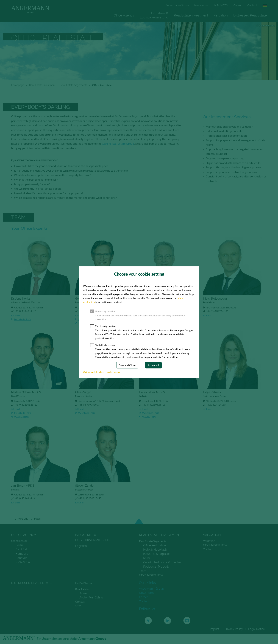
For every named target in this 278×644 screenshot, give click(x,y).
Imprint (215, 629)
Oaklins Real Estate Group (118, 143)
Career (238, 5)
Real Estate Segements (74, 85)
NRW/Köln (23, 562)
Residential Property (156, 567)
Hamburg (22, 554)
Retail (147, 558)
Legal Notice (256, 629)
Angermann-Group (177, 5)
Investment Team (28, 519)
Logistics (81, 546)
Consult (80, 602)
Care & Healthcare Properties (162, 562)
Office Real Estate (155, 545)
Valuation (221, 15)
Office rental (19, 541)
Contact (252, 5)
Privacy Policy (234, 629)
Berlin (19, 545)
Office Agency (124, 15)
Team (143, 571)
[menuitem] (124, 15)
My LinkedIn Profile (21, 320)
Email (15, 316)
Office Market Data (151, 575)
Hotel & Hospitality (155, 550)
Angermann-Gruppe (92, 639)
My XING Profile (84, 323)
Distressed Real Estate (250, 15)
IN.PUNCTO (221, 5)
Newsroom (201, 5)
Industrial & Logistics (157, 554)
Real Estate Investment (191, 15)
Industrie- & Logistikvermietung (154, 15)
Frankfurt (21, 549)
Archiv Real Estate (91, 597)
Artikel (84, 593)
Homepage (18, 85)
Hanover (21, 558)
